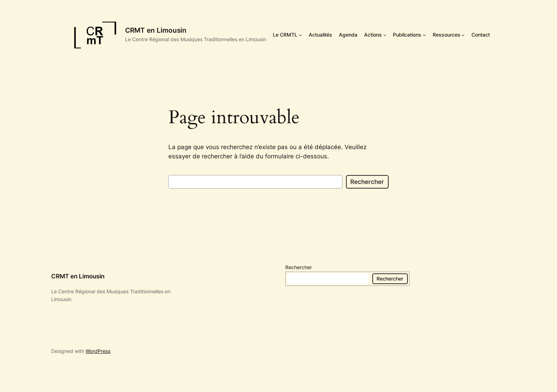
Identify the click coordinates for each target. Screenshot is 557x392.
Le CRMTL (285, 35)
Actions (373, 35)
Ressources (447, 35)
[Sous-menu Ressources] (463, 35)
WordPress (98, 351)
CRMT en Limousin (156, 30)
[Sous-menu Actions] (385, 35)
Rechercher (367, 182)
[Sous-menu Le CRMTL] (300, 35)
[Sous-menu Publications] (424, 35)
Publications (407, 35)
